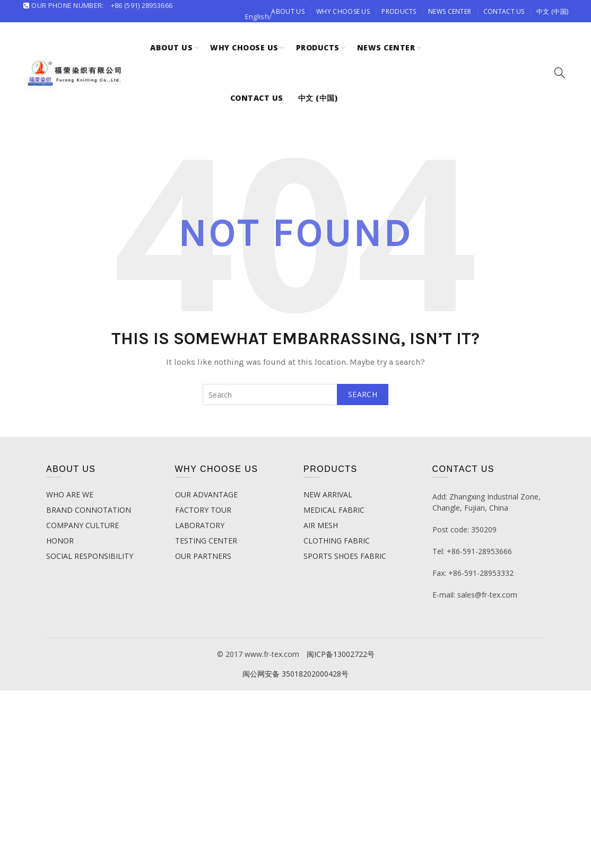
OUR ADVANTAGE (206, 494)
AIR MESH (321, 525)
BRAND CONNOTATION (89, 510)
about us (288, 11)
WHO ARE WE (70, 494)
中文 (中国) (552, 11)
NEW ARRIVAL (328, 494)
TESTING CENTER (206, 541)
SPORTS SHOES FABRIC (345, 556)
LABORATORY (200, 525)
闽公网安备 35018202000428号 (295, 674)
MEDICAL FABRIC (334, 510)
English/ (258, 16)
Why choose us (343, 11)
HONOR (60, 541)
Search (363, 394)
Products (399, 11)
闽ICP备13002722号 (341, 654)
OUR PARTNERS (203, 556)
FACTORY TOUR (203, 510)
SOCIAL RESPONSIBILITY (90, 556)
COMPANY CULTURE (82, 525)
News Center (450, 11)
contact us (504, 11)
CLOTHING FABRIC (337, 541)
